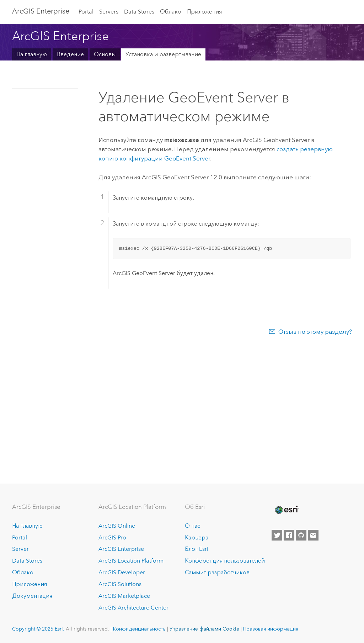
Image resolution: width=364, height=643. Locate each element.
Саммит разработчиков (217, 572)
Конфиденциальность (139, 629)
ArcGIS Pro (112, 537)
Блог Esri (197, 549)
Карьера (197, 537)
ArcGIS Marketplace (124, 596)
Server (20, 549)
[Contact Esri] (313, 535)
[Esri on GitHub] (301, 535)
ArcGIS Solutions (120, 584)
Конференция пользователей (225, 561)
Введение (70, 54)
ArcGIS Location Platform (131, 561)
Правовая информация (271, 629)
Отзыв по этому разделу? (315, 332)
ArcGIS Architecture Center (133, 608)
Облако (171, 12)
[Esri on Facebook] (289, 535)
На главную (32, 54)
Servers (109, 12)
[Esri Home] (286, 510)
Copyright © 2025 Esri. (38, 629)
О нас (192, 526)
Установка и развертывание (163, 54)
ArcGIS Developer (122, 572)
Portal (86, 12)
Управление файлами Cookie (204, 629)
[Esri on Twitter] (277, 535)
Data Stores (139, 12)
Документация (32, 596)
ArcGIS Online (117, 526)
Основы (105, 54)
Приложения (204, 12)
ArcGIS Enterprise (41, 11)
